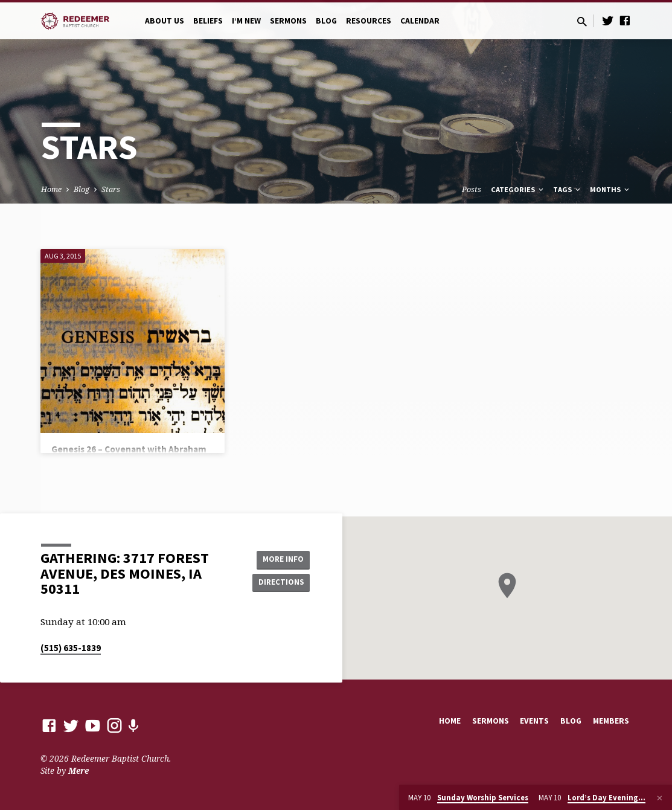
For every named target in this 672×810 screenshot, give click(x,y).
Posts (472, 189)
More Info (279, 559)
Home (51, 189)
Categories (518, 189)
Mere (78, 770)
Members (611, 721)
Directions (279, 583)
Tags (568, 189)
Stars (111, 189)
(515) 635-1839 (71, 648)
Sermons (288, 21)
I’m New (246, 21)
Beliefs (208, 21)
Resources (369, 21)
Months (610, 189)
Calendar (420, 21)
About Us (165, 21)
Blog (326, 21)
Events (534, 721)
